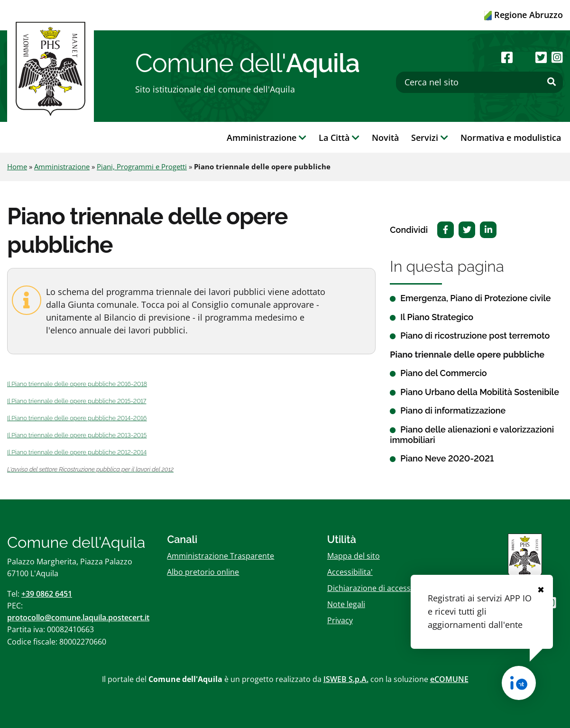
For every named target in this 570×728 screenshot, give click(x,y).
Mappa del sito (354, 556)
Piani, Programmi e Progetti (142, 166)
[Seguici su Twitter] (541, 57)
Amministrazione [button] (267, 138)
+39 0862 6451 (47, 594)
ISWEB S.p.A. (346, 679)
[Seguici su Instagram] (557, 57)
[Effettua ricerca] (552, 82)
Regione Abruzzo (524, 15)
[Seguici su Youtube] (524, 57)
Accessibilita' (350, 572)
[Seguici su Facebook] (507, 57)
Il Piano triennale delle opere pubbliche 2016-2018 (77, 384)
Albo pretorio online (203, 572)
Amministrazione (62, 166)
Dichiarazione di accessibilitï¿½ (382, 588)
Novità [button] (385, 138)
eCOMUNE (449, 679)
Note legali (346, 604)
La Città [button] (339, 138)
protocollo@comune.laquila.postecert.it (78, 617)
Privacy (340, 620)
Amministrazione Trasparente (221, 556)
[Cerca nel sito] (479, 82)
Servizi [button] (430, 138)
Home (17, 166)
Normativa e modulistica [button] (511, 138)
